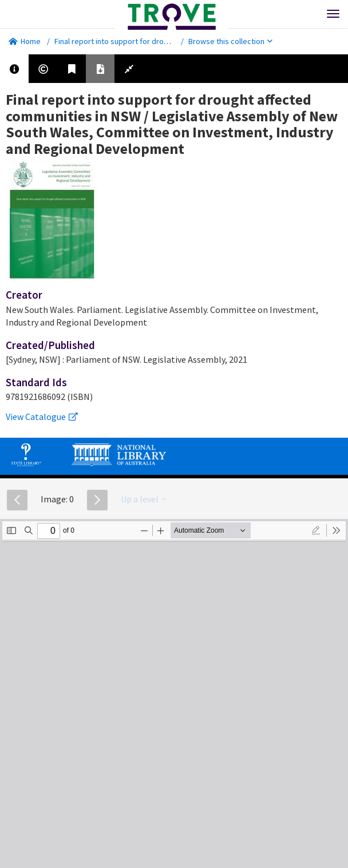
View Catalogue (42, 417)
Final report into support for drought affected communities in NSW (168, 41)
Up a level (143, 499)
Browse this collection (230, 41)
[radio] (316, 530)
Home (25, 41)
